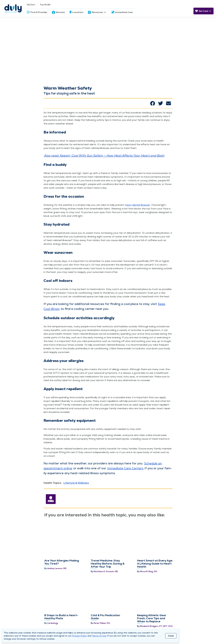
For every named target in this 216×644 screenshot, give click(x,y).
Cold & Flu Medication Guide (105, 562)
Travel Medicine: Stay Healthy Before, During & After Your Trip (108, 540)
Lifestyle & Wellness (76, 483)
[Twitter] (186, 634)
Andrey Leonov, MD (57, 545)
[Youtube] (194, 635)
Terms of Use (99, 636)
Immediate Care (124, 12)
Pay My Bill (45, 5)
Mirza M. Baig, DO (149, 548)
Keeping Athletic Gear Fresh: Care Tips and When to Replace (152, 563)
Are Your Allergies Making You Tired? (62, 538)
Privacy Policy (79, 636)
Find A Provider (39, 12)
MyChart (31, 5)
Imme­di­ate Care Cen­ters (125, 468)
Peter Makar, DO (102, 568)
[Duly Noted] (202, 634)
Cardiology (53, 568)
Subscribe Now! (172, 625)
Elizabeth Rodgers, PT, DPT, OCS (156, 571)
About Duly (16, 620)
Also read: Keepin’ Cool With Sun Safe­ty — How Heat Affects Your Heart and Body (104, 155)
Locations (78, 12)
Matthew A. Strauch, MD (106, 548)
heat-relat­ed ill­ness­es (138, 205)
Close (171, 636)
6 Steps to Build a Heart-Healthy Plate (61, 562)
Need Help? (103, 620)
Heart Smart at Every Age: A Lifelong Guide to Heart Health (155, 540)
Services (60, 12)
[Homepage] (13, 8)
